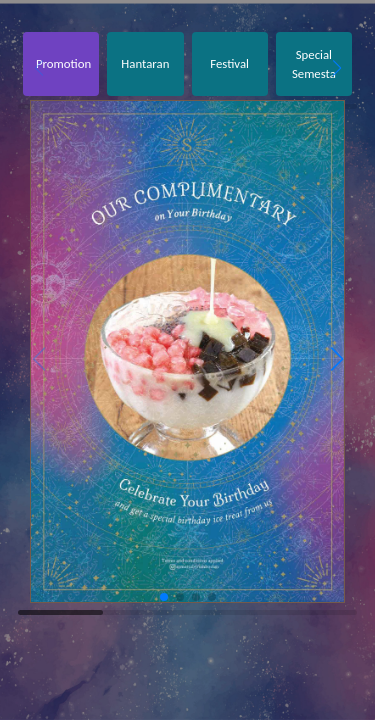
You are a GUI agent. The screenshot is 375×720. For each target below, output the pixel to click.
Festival (229, 63)
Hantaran (145, 63)
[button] (336, 68)
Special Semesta (314, 64)
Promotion (63, 63)
